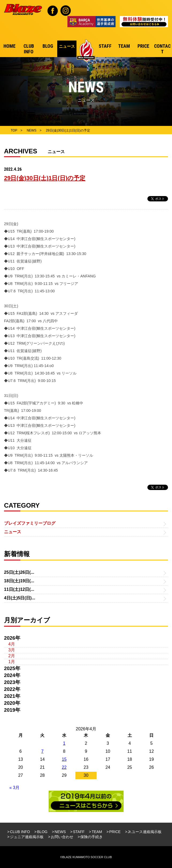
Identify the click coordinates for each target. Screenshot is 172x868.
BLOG (42, 832)
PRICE (115, 832)
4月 (12, 644)
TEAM (97, 832)
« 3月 (14, 788)
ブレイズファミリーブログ (30, 523)
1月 (12, 662)
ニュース (13, 532)
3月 (12, 650)
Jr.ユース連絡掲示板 (145, 832)
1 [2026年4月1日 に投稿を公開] (64, 743)
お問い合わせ (62, 837)
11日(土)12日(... (19, 589)
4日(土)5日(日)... (20, 598)
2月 (12, 656)
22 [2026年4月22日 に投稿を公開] (64, 767)
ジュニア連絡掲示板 (27, 837)
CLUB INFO (20, 832)
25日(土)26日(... (19, 572)
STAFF (79, 832)
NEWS (60, 832)
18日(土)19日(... (19, 581)
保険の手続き (91, 837)
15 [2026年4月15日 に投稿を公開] (64, 759)
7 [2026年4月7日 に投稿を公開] (42, 751)
